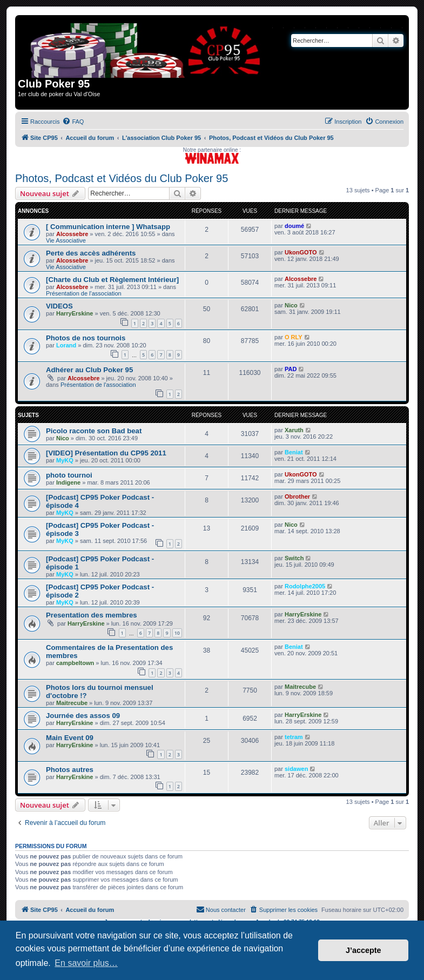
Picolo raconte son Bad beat (94, 431)
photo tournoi (69, 475)
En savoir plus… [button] (86, 963)
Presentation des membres (92, 615)
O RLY (294, 337)
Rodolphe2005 (305, 586)
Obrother (297, 496)
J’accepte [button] (364, 950)
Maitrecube (72, 703)
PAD (291, 369)
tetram (294, 737)
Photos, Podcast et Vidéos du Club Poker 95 (122, 178)
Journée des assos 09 (83, 716)
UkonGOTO (301, 252)
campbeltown (75, 663)
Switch (294, 558)
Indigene (68, 482)
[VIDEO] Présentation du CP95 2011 (106, 453)
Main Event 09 (70, 738)
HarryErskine (75, 313)
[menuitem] (73, 122)
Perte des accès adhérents (91, 253)
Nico (291, 305)
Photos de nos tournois (86, 338)
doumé (294, 226)
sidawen (296, 769)
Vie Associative (66, 240)
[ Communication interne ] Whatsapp (108, 227)
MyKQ (65, 460)
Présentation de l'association (84, 293)
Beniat (294, 452)
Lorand (66, 345)
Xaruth (294, 430)
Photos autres (70, 770)
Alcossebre (72, 234)
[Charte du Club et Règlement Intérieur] (112, 280)
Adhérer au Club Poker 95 (89, 370)
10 (177, 633)
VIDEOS (59, 306)
